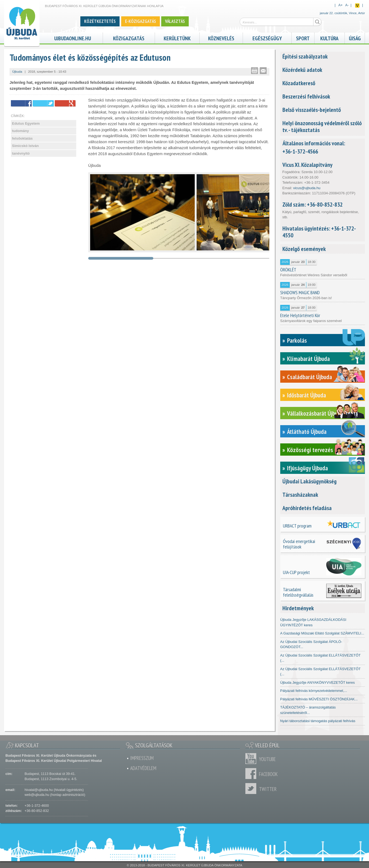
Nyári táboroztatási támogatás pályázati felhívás (318, 721)
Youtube (252, 759)
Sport (303, 38)
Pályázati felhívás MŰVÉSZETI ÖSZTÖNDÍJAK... (319, 699)
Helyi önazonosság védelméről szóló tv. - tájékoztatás (322, 126)
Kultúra (329, 38)
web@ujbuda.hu (37, 795)
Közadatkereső (299, 83)
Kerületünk (177, 38)
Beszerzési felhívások (306, 96)
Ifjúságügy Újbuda (307, 468)
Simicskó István (25, 146)
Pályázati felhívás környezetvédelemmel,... (314, 691)
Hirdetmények (298, 608)
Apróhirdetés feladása (307, 508)
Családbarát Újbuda (309, 377)
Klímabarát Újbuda (308, 359)
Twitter (252, 789)
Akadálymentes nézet (357, 5)
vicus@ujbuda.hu (307, 188)
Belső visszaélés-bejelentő (312, 110)
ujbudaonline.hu (73, 38)
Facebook (252, 774)
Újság (355, 38)
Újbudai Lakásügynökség (309, 481)
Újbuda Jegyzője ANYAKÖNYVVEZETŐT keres (318, 683)
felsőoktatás (22, 138)
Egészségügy (267, 38)
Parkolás (297, 340)
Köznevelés (221, 38)
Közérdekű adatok (302, 70)
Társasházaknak (300, 495)
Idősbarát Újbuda (307, 395)
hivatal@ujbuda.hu (39, 790)
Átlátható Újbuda (307, 432)
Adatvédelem (143, 768)
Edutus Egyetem (26, 123)
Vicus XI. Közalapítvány (307, 165)
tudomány (20, 131)
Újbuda (17, 72)
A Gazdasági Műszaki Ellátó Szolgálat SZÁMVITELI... (322, 633)
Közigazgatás (129, 38)
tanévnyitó (21, 153)
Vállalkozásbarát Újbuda (315, 413)
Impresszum (142, 758)
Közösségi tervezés (310, 450)
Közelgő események (304, 249)
